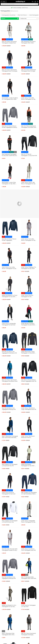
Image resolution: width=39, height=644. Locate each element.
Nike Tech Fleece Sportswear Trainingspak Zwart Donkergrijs (10, 70)
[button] (33, 2)
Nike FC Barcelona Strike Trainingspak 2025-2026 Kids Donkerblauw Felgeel (29, 578)
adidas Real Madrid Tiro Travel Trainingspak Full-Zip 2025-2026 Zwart (10, 296)
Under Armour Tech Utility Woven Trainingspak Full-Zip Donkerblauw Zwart (28, 99)
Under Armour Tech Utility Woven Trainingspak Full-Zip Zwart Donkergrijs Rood (9, 268)
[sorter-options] (29, 19)
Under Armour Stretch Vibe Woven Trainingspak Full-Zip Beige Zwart (28, 183)
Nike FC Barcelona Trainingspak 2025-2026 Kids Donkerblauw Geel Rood (10, 437)
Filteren (10, 19)
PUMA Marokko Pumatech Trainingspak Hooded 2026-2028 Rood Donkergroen (28, 324)
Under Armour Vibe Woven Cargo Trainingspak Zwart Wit (29, 409)
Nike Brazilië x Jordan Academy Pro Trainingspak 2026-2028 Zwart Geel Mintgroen (10, 99)
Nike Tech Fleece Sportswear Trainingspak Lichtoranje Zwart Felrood (29, 127)
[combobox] (19, 4)
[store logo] (20, 2)
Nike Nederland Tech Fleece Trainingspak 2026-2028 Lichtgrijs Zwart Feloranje (28, 42)
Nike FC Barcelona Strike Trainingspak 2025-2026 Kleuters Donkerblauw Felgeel (9, 634)
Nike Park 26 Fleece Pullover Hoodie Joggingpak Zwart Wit (29, 381)
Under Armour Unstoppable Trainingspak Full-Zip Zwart (9, 324)
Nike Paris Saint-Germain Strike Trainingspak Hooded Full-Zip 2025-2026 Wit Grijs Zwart (10, 550)
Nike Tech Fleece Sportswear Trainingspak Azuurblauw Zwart (10, 381)
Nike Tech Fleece (22, 15)
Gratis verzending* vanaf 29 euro (21, 8)
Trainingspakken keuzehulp (8, 15)
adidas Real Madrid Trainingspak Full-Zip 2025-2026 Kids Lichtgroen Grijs (28, 465)
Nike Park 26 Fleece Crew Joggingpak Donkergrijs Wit (9, 578)
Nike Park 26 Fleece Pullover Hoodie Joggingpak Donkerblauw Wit (9, 240)
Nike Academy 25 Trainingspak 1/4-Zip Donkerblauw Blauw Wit (29, 493)
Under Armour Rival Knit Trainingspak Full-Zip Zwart (9, 493)
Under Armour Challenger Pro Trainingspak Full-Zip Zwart (29, 268)
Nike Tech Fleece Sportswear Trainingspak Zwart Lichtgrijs (29, 70)
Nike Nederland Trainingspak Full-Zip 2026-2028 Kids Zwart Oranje (10, 155)
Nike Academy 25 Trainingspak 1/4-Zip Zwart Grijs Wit (10, 465)
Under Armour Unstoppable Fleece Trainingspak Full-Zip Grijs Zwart (28, 521)
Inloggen (36, 1)
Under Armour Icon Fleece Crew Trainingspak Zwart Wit (28, 550)
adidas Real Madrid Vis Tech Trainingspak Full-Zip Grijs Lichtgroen (9, 606)
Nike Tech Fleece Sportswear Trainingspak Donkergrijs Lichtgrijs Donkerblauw (29, 634)
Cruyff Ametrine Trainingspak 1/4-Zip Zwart (28, 606)
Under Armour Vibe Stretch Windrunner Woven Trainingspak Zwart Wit (28, 437)
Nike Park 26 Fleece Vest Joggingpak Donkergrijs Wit (9, 409)
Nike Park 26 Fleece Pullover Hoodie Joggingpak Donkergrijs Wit (10, 127)
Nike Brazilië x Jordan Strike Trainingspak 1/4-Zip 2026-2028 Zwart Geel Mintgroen (9, 183)
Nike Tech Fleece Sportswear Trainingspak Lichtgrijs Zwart (9, 42)
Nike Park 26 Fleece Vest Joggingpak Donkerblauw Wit (9, 352)
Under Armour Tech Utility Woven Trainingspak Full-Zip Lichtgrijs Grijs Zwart (28, 240)
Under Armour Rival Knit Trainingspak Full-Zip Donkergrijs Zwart (27, 296)
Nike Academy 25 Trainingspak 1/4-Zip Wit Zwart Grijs (10, 521)
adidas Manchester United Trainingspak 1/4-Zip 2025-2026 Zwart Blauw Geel (28, 352)
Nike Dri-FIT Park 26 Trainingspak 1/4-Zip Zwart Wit (29, 155)
